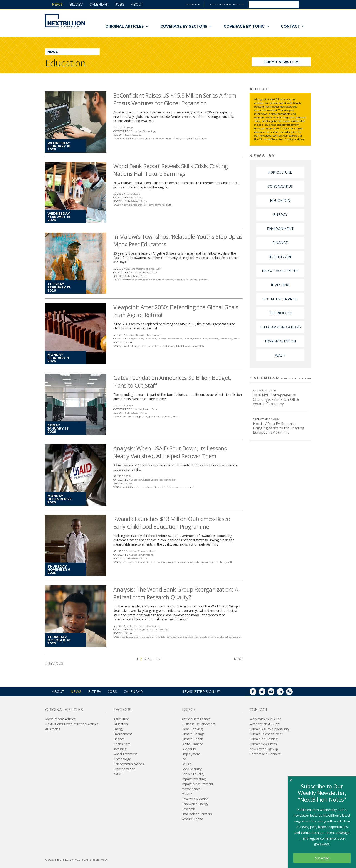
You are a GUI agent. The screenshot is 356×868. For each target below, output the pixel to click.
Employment (191, 754)
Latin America (133, 135)
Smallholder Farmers (197, 814)
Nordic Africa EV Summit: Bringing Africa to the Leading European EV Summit (279, 428)
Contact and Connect (265, 754)
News (57, 5)
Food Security (192, 769)
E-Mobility (189, 749)
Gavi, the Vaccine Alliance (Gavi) (144, 269)
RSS (292, 693)
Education (136, 131)
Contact (293, 27)
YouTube (274, 693)
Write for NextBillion (264, 724)
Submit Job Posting (263, 739)
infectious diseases (132, 280)
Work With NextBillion (266, 719)
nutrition (127, 205)
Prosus (129, 128)
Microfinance (191, 789)
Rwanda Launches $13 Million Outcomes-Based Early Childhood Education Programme (172, 523)
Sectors (122, 710)
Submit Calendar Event (266, 734)
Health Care (150, 272)
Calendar (99, 5)
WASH (237, 339)
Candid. (130, 406)
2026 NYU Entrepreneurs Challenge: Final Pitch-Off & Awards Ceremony (276, 399)
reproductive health (186, 280)
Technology (150, 131)
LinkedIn (283, 693)
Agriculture (137, 339)
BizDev (76, 5)
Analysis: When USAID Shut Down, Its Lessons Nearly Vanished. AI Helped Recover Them (170, 452)
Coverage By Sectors (186, 27)
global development (186, 346)
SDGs (202, 346)
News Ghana (133, 194)
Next (238, 659)
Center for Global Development (143, 626)
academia (127, 637)
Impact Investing (194, 779)
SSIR (128, 476)
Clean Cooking (192, 729)
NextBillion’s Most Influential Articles (72, 724)
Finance (188, 339)
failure (170, 346)
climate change (131, 346)
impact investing (157, 562)
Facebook (256, 693)
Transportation (280, 341)
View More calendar (296, 379)
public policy (224, 637)
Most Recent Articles (60, 719)
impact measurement (180, 562)
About (137, 5)
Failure (186, 764)
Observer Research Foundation (143, 335)
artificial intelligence (133, 139)
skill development (198, 139)
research (138, 205)
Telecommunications (280, 327)
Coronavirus (280, 187)
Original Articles (127, 27)
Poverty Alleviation (195, 799)
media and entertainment (158, 280)
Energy (161, 339)
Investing (213, 339)
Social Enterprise (153, 480)
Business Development (198, 724)
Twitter (265, 693)
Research (188, 809)
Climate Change (193, 734)
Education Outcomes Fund (141, 551)
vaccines (203, 280)
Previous (54, 664)
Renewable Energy (195, 804)
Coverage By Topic (247, 27)
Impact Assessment (280, 271)
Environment (174, 339)
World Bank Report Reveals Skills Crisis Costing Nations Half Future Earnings (171, 170)
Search (304, 4)
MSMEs (187, 794)
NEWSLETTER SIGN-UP (201, 692)
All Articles (53, 729)
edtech (177, 139)
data (149, 487)
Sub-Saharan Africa (136, 201)
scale (184, 139)
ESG (184, 759)
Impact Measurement (197, 784)
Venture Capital (193, 819)
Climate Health (192, 739)
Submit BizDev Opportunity (269, 729)
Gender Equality (193, 774)
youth (168, 205)
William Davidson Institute (227, 4)
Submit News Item (281, 62)
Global (129, 342)
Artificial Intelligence (196, 719)
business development (159, 139)
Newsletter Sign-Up (264, 749)
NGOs (176, 417)
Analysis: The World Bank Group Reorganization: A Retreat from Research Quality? (176, 593)
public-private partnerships (209, 562)
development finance (153, 346)
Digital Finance (192, 744)
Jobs (120, 5)
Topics (189, 710)
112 (158, 659)
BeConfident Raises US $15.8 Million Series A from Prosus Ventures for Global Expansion (175, 99)
